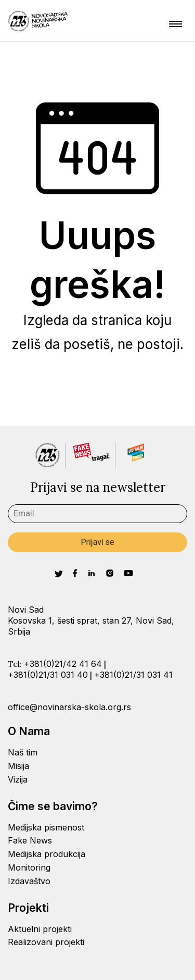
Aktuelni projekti (40, 929)
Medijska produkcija (47, 854)
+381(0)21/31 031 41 (133, 675)
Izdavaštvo (29, 881)
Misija (18, 766)
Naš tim (23, 752)
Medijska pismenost (46, 827)
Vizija (18, 779)
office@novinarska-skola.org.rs (69, 707)
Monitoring (29, 867)
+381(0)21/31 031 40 (48, 675)
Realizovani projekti (46, 942)
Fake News (30, 840)
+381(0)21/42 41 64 (63, 664)
